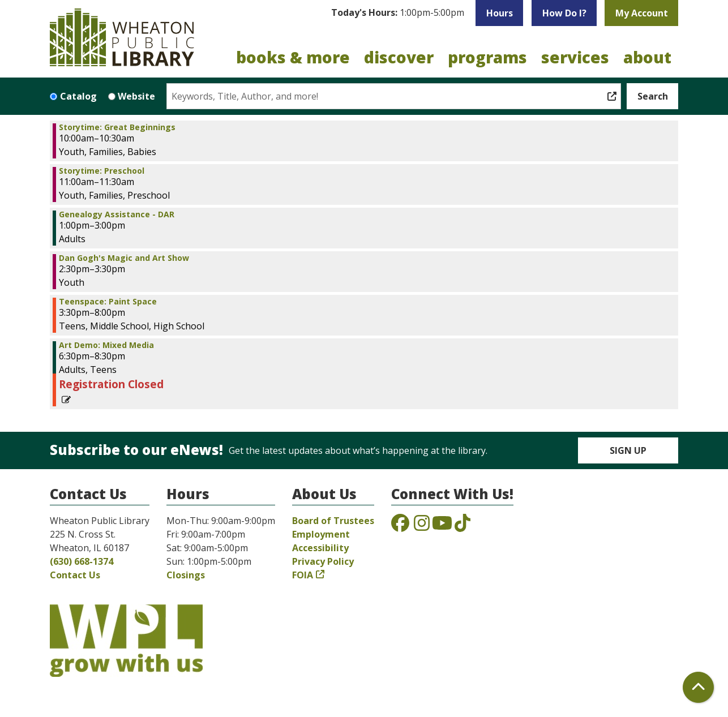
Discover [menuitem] (399, 57)
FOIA (303, 575)
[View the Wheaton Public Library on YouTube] (442, 526)
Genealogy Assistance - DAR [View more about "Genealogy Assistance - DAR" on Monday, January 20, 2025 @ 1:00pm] (117, 214)
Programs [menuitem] (487, 57)
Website (136, 96)
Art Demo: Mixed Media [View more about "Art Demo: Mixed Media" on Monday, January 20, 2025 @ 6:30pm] (106, 345)
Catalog (78, 96)
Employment (321, 534)
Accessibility (320, 548)
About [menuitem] (647, 57)
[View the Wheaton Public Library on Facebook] (400, 526)
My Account (642, 13)
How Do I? (564, 13)
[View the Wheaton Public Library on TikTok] (463, 526)
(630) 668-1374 (82, 561)
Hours (500, 13)
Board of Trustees (333, 521)
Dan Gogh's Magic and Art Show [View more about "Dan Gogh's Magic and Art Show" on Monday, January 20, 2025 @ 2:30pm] (124, 258)
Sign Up (628, 450)
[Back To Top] (698, 687)
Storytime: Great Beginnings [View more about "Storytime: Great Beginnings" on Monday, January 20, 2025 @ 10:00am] (117, 127)
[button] (398, 13)
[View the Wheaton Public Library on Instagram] (422, 526)
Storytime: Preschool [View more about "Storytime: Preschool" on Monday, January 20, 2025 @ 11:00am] (102, 171)
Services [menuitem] (575, 57)
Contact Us (75, 575)
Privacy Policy (323, 561)
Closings (186, 575)
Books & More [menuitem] (293, 57)
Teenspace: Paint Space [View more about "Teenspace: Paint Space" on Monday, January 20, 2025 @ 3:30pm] (108, 302)
